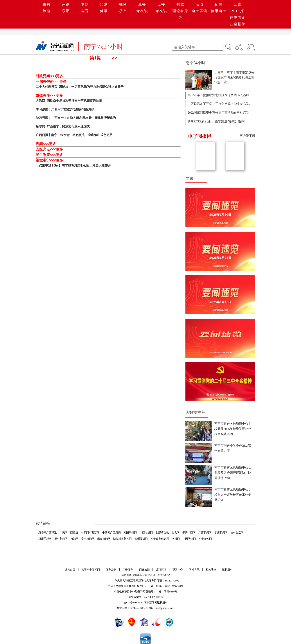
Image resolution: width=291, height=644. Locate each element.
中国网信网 (189, 539)
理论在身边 (180, 14)
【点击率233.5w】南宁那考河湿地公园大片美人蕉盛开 (73, 165)
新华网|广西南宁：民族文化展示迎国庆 (63, 126)
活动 (199, 4)
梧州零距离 (45, 539)
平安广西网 (189, 533)
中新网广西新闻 (90, 533)
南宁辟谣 (199, 11)
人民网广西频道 (69, 533)
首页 (47, 4)
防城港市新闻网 (122, 539)
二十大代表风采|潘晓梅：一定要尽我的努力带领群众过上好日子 (80, 87)
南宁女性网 (205, 539)
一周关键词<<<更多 (51, 81)
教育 (85, 11)
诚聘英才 (161, 570)
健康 (104, 11)
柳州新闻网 (221, 533)
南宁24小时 (195, 63)
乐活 (66, 11)
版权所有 (227, 570)
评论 (66, 4)
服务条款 (111, 570)
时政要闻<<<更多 (49, 76)
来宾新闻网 (104, 539)
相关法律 (211, 570)
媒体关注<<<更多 (49, 95)
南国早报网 (130, 533)
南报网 (176, 539)
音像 (219, 4)
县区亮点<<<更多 (49, 149)
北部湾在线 (162, 533)
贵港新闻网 (88, 539)
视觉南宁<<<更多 (49, 160)
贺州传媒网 (141, 539)
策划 (104, 4)
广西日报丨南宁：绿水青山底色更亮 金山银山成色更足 (74, 135)
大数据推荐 (195, 413)
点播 (161, 4)
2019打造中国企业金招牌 (238, 17)
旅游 (47, 11)
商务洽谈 (144, 570)
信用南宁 (219, 11)
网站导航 (194, 570)
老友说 (142, 11)
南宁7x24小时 (103, 47)
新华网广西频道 (48, 533)
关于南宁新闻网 (91, 570)
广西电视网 (146, 533)
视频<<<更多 (46, 144)
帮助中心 (178, 570)
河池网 (74, 539)
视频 (123, 4)
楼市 (123, 11)
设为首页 (70, 570)
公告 (238, 4)
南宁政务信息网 (160, 539)
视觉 (180, 4)
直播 (142, 4)
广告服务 (128, 570)
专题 (85, 4)
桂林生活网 (237, 533)
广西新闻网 (205, 533)
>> (115, 58)
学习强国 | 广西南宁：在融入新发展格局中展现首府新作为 (76, 118)
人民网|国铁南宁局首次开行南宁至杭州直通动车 (69, 101)
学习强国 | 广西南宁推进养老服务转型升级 (65, 109)
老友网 (176, 533)
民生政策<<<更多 (49, 155)
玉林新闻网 (61, 539)
